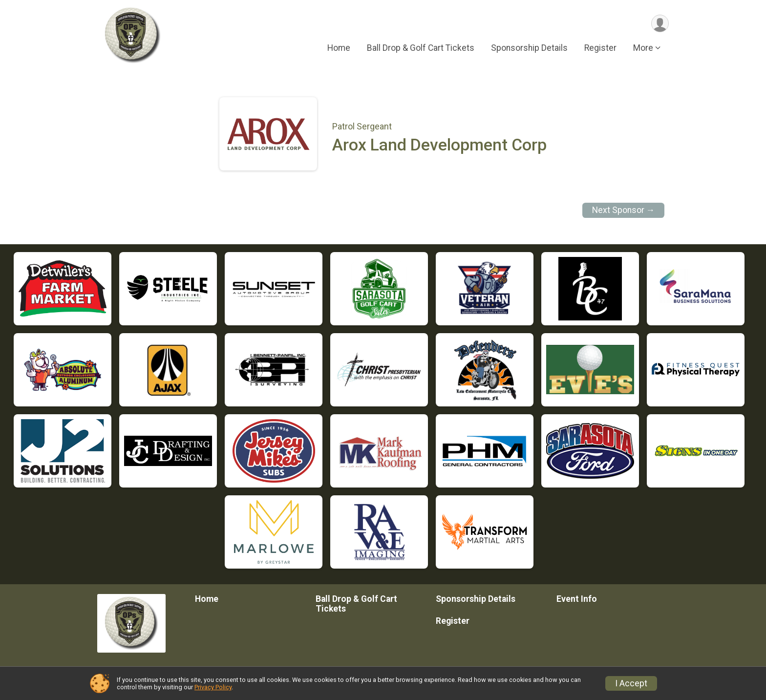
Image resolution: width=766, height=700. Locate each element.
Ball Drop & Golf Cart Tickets (421, 48)
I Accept (631, 683)
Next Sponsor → (624, 210)
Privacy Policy (213, 687)
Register (600, 48)
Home (339, 48)
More (643, 48)
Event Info (577, 599)
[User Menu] (660, 24)
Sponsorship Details (529, 48)
